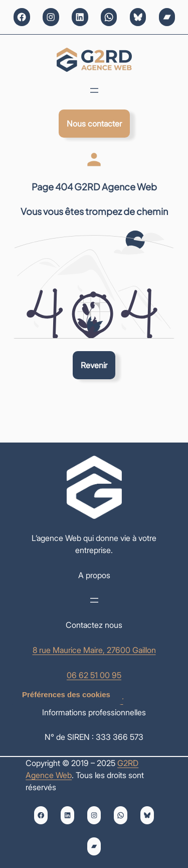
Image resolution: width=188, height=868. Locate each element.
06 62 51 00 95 (94, 675)
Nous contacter (94, 124)
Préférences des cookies (66, 694)
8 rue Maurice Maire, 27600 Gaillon (94, 650)
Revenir (94, 365)
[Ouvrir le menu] (94, 90)
